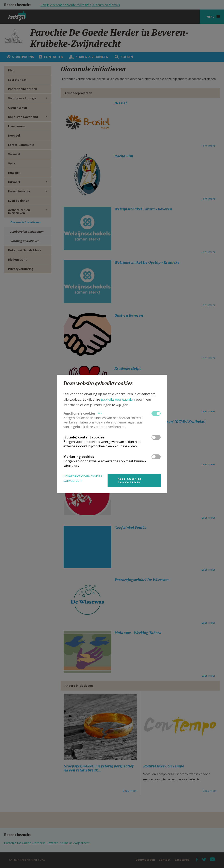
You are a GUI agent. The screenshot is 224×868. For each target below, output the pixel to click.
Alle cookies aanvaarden (130, 481)
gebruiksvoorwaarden (118, 399)
